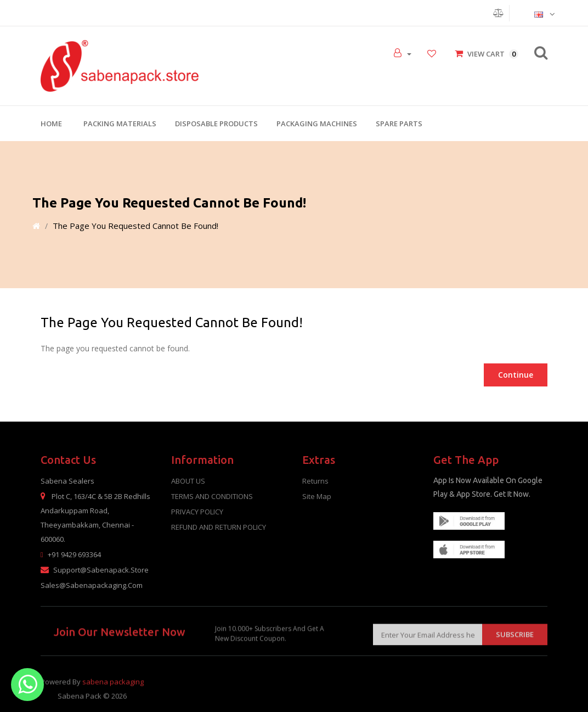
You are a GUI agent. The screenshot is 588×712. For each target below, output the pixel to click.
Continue (516, 375)
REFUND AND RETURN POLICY (219, 527)
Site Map (317, 496)
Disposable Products (216, 124)
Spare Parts (399, 124)
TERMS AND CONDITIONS (212, 496)
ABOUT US (188, 481)
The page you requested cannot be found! (135, 226)
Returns (315, 481)
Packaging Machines (317, 124)
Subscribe (515, 641)
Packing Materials (120, 124)
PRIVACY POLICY (197, 512)
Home (51, 124)
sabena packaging (113, 691)
